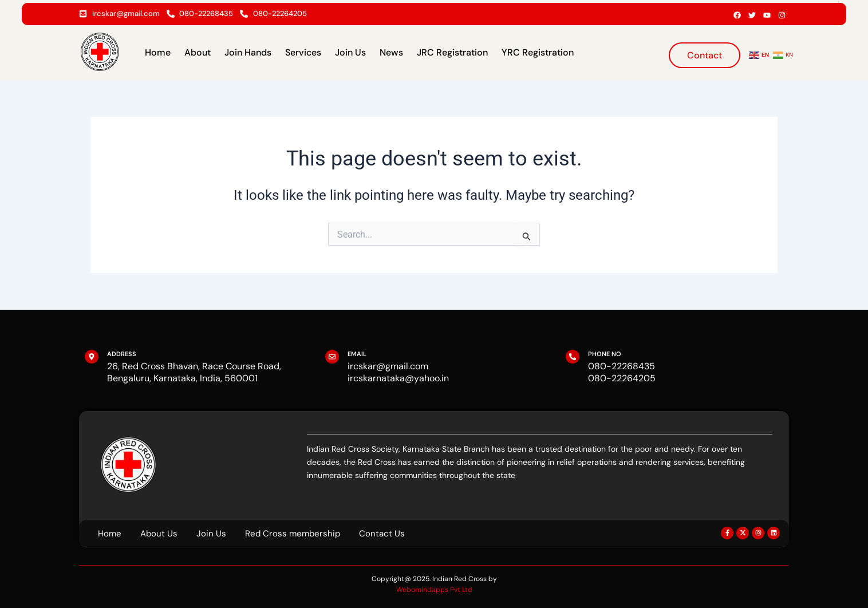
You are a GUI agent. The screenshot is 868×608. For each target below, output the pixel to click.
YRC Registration (538, 52)
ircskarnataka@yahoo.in (398, 378)
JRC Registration (452, 52)
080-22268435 (622, 366)
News (391, 52)
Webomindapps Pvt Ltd (434, 590)
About (198, 52)
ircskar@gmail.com (388, 366)
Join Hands (248, 52)
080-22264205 (622, 378)
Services (303, 52)
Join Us (350, 52)
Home (158, 52)
